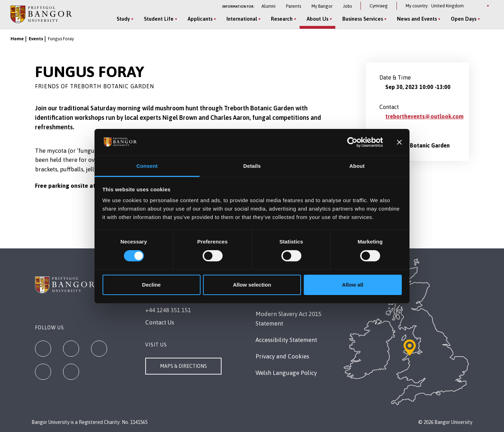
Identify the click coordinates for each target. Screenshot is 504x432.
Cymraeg (379, 6)
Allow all (353, 285)
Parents (293, 6)
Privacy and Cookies (282, 356)
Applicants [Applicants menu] (200, 19)
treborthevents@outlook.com (424, 116)
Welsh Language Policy (286, 373)
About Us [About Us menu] (317, 19)
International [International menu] (242, 19)
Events (36, 39)
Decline (151, 285)
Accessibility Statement (286, 340)
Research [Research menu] (282, 19)
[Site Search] (488, 19)
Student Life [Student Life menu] (159, 19)
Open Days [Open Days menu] (464, 19)
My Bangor (322, 6)
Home (17, 39)
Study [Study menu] (123, 19)
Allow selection (252, 285)
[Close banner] (399, 142)
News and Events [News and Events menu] (417, 19)
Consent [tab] (147, 166)
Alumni (268, 6)
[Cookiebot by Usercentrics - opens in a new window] (352, 142)
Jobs (347, 6)
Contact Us (160, 322)
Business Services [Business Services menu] (363, 19)
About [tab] (357, 166)
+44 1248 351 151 (168, 310)
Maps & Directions (183, 366)
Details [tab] (252, 166)
